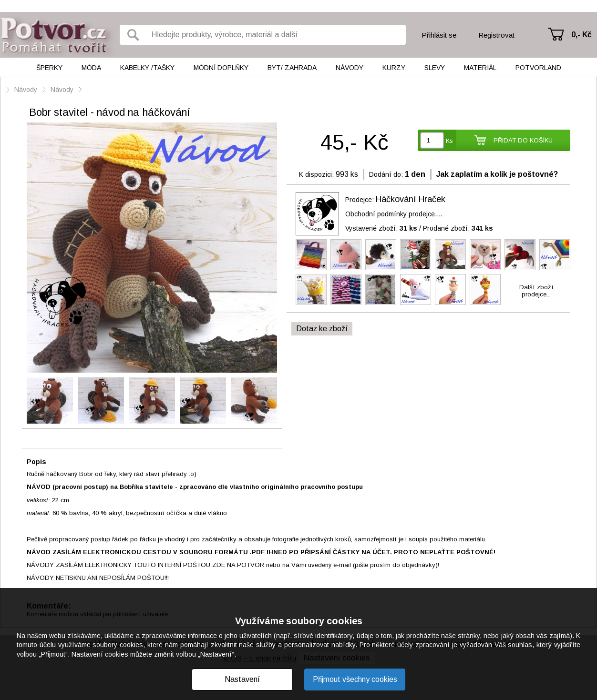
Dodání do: (386, 174)
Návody (350, 68)
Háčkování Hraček (411, 199)
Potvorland (538, 68)
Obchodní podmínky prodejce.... (394, 214)
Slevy (435, 68)
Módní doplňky (221, 68)
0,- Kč (582, 35)
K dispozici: (316, 174)
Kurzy (394, 68)
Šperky (49, 68)
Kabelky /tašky (147, 68)
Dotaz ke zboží (322, 329)
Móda (91, 68)
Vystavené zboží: (381, 228)
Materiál (480, 68)
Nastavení (242, 679)
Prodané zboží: (458, 228)
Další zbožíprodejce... (536, 291)
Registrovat (496, 35)
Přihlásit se (439, 35)
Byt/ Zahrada (292, 68)
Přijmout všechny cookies (355, 679)
